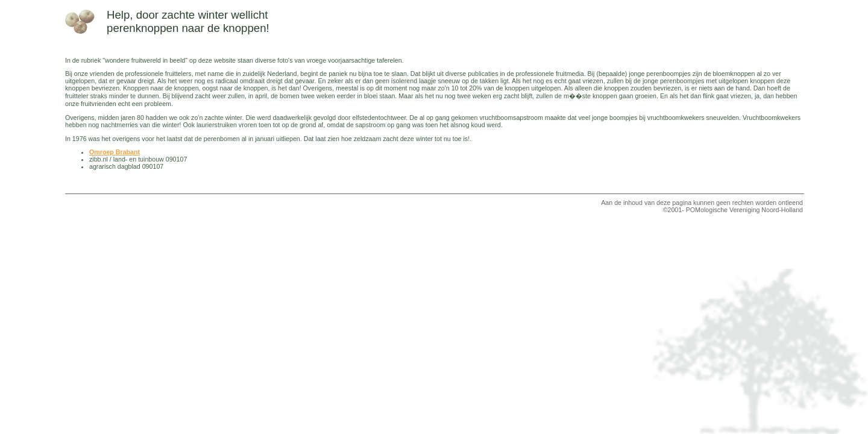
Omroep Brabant (115, 152)
